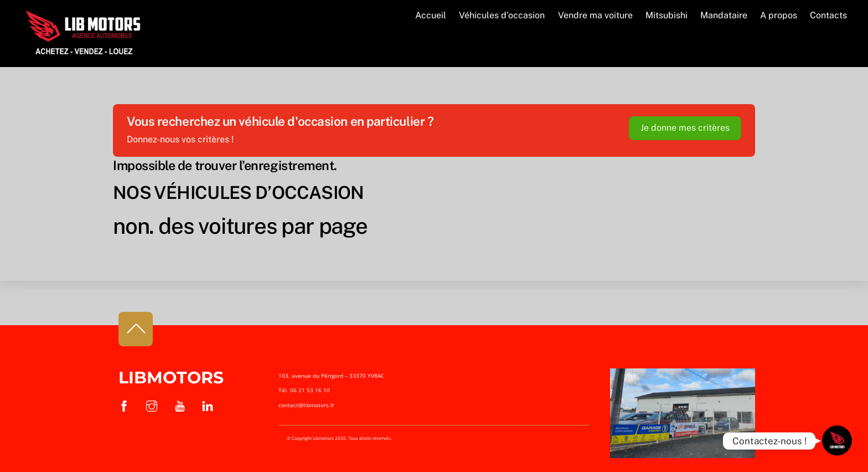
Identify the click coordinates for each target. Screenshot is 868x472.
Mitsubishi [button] (666, 15)
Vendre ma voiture (595, 15)
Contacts (828, 15)
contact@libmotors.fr (306, 405)
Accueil (431, 15)
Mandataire (724, 15)
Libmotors (171, 378)
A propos (779, 15)
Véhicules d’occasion (502, 15)
